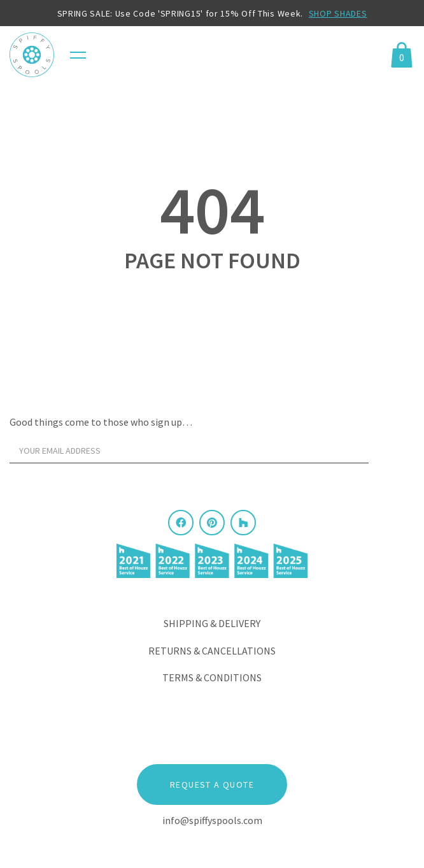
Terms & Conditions (212, 677)
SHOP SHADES (338, 13)
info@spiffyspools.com (212, 820)
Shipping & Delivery (212, 623)
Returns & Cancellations (212, 651)
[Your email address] (189, 451)
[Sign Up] (395, 454)
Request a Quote (212, 785)
